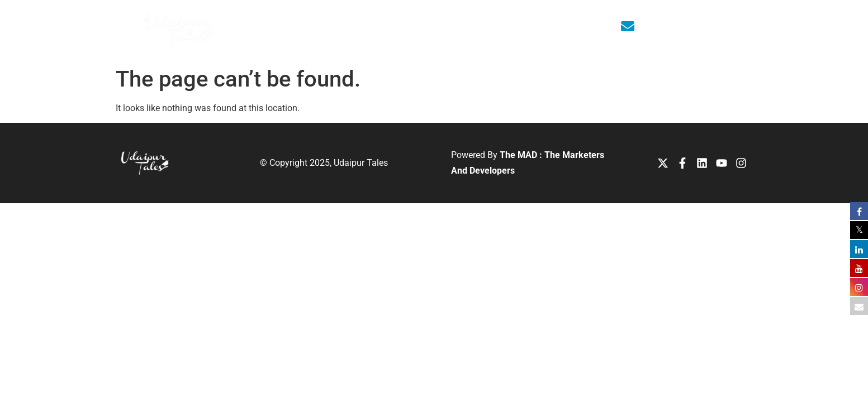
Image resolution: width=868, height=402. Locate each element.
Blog (502, 27)
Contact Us (550, 27)
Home (303, 27)
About (352, 27)
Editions (411, 27)
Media (464, 27)
